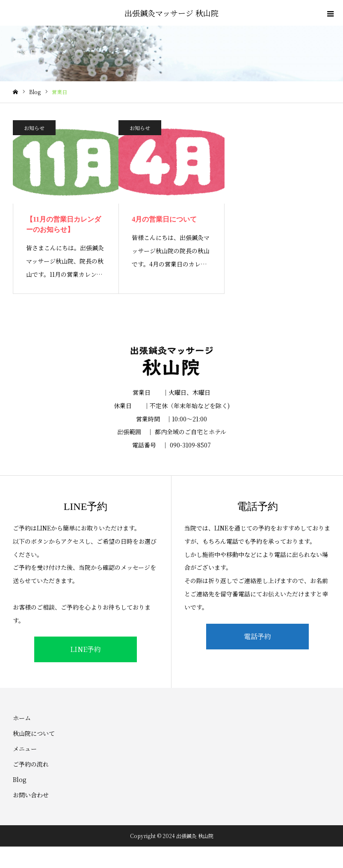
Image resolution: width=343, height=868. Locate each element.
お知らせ (34, 128)
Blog (20, 779)
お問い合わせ (31, 795)
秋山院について (34, 733)
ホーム (22, 718)
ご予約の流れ (31, 764)
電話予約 (257, 636)
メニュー (25, 749)
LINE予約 (86, 649)
